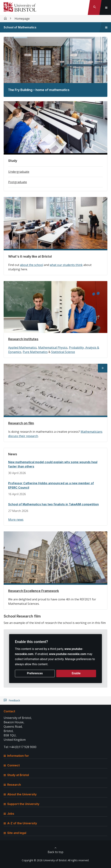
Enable (76, 673)
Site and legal (15, 833)
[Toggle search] (95, 7)
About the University (20, 794)
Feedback (14, 701)
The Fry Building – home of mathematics (39, 90)
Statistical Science (63, 352)
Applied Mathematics (22, 348)
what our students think (66, 265)
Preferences (35, 673)
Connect (12, 765)
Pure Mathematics (35, 352)
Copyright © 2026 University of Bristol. (44, 860)
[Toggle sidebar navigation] (106, 27)
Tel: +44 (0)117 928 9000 (20, 747)
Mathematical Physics (53, 348)
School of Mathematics (20, 27)
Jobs (9, 814)
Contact (9, 711)
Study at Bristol (16, 775)
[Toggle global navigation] (106, 7)
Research (12, 785)
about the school (32, 265)
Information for (16, 756)
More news (16, 520)
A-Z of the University (20, 823)
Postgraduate (18, 182)
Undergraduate (19, 172)
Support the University (21, 804)
